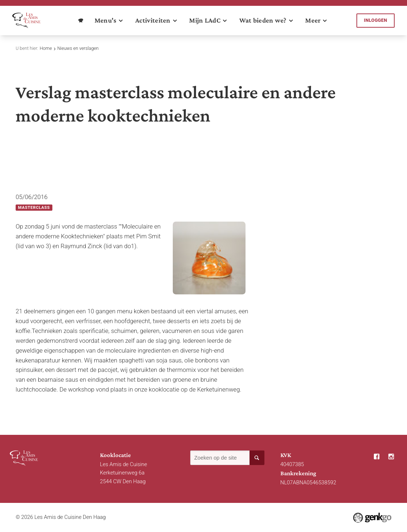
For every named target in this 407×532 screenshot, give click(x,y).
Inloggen (376, 20)
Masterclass (34, 208)
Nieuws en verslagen (78, 48)
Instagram (391, 457)
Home (46, 48)
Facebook (376, 457)
